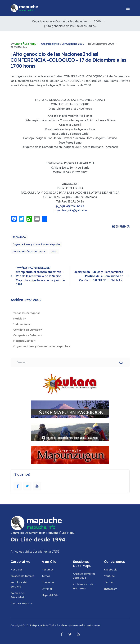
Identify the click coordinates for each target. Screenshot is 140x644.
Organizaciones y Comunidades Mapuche (36, 244)
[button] (128, 8)
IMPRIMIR (121, 226)
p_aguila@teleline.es (70, 206)
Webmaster (93, 625)
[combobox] (70, 362)
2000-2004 (19, 237)
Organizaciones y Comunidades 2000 (63, 44)
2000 (54, 252)
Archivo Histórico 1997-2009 (29, 252)
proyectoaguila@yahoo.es (70, 210)
